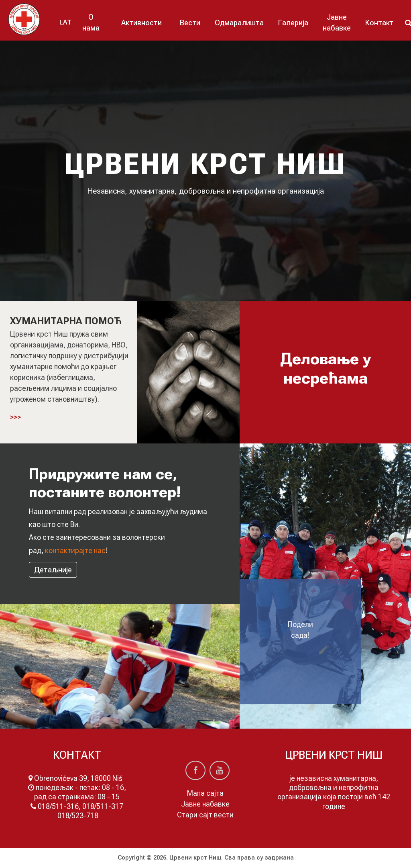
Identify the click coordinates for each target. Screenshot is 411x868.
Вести (190, 23)
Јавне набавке (337, 22)
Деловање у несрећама (326, 369)
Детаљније (53, 570)
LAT (65, 22)
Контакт (379, 23)
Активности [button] (141, 23)
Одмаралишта (239, 23)
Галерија (293, 23)
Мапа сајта (205, 793)
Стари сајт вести (205, 815)
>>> (15, 417)
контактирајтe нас (75, 550)
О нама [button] (91, 22)
